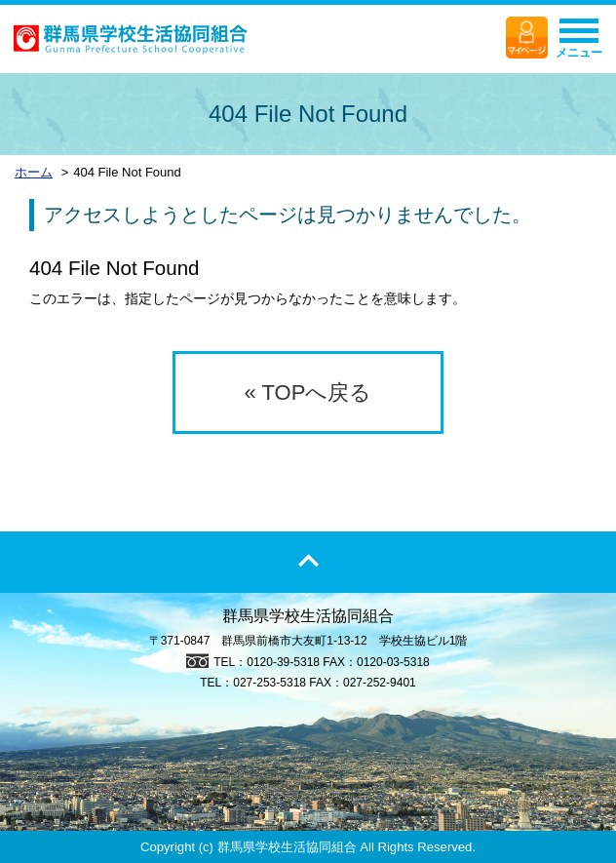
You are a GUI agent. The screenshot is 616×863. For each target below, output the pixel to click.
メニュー (579, 44)
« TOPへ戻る (308, 392)
